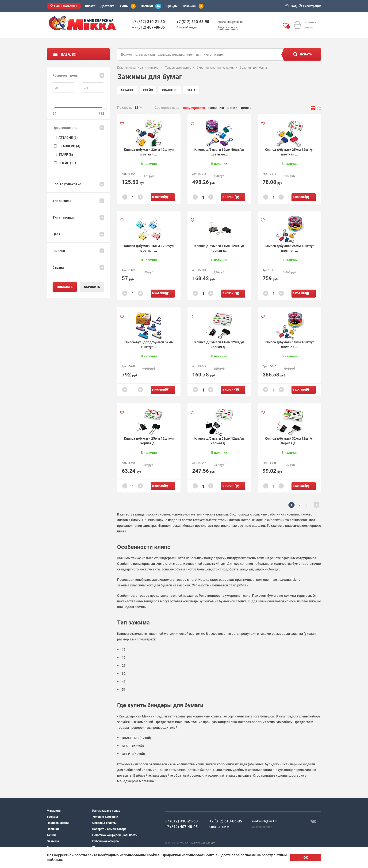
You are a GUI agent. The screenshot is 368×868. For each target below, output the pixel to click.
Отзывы (53, 841)
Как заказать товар (106, 811)
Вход (292, 6)
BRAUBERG (170, 90)
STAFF (191, 90)
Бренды (172, 6)
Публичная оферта (105, 841)
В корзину (159, 197)
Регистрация (311, 6)
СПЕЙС (148, 90)
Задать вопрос (228, 27)
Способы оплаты (104, 823)
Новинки (151, 6)
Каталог (69, 54)
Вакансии (193, 6)
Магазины (54, 811)
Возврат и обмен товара (109, 829)
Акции (128, 6)
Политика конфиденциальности (115, 835)
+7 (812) (148, 22)
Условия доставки (105, 817)
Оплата (90, 6)
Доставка (107, 6)
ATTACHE (127, 90)
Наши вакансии (58, 823)
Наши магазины (66, 6)
